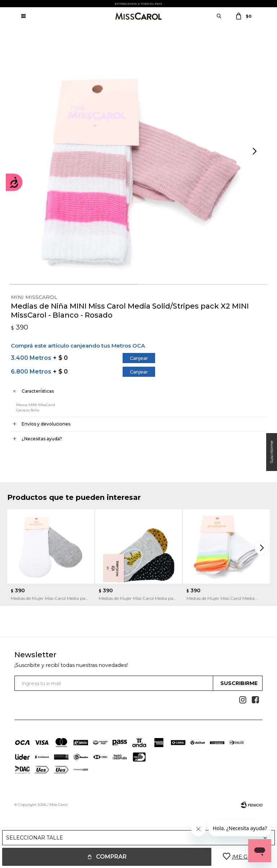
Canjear (139, 358)
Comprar (111, 857)
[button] (255, 152)
